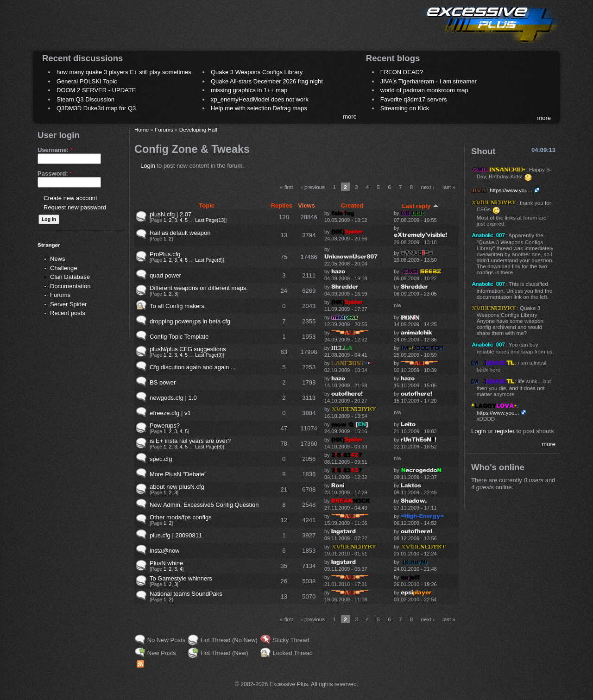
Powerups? (165, 426)
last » (449, 187)
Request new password (75, 207)
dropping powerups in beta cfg (190, 321)
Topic (207, 205)
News (58, 259)
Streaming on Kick (405, 108)
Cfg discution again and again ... (193, 367)
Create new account (70, 198)
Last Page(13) (210, 220)
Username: (55, 150)
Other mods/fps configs (181, 517)
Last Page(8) (209, 260)
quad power (165, 275)
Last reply (420, 206)
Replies (282, 205)
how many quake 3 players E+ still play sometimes (124, 72)
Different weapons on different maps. (199, 288)
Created (352, 205)
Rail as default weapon (180, 233)
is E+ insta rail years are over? (190, 441)
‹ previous (313, 187)
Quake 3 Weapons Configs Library (257, 72)
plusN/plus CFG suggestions (188, 349)
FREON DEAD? (402, 72)
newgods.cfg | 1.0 (173, 398)
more (350, 117)
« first (287, 187)
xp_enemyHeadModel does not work (260, 99)
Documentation (70, 286)
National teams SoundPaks (186, 594)
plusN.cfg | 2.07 (170, 214)
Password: (55, 173)
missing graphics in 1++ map (249, 90)
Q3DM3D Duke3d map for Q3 (96, 108)
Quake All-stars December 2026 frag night (267, 81)
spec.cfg (161, 459)
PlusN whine (166, 563)
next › (428, 187)
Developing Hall (198, 129)
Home (142, 129)
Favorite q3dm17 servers (414, 99)
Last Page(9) (209, 355)
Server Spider (68, 304)
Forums (60, 295)
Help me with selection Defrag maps (259, 108)
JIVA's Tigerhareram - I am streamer (429, 81)
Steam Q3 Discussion (85, 99)
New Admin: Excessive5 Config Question (204, 505)
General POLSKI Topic (87, 81)
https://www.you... (511, 190)
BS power (163, 382)
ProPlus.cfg (165, 254)
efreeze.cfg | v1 (170, 413)
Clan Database (70, 277)
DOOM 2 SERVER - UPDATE (96, 90)
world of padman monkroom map (424, 90)
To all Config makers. (178, 306)
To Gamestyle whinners (181, 578)
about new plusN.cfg (177, 487)
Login (148, 166)
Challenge (64, 268)
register (505, 431)
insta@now (165, 551)
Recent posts (68, 313)
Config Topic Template (179, 337)
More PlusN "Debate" (178, 474)
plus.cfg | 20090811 (176, 535)
